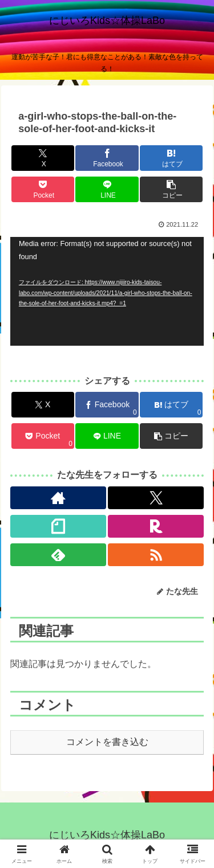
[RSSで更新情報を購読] (156, 555)
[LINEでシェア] (107, 189)
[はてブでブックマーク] (171, 158)
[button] (171, 189)
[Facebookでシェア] (107, 158)
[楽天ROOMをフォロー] (156, 526)
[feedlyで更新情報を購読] (58, 555)
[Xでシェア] (43, 158)
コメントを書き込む (107, 742)
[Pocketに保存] (43, 189)
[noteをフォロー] (58, 526)
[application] (107, 291)
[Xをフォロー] (156, 498)
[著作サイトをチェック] (58, 498)
